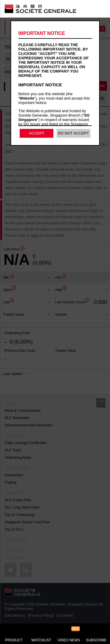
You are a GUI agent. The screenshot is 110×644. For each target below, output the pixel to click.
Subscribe (96, 640)
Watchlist (41, 640)
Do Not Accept (73, 133)
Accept (37, 133)
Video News (69, 640)
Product (14, 640)
